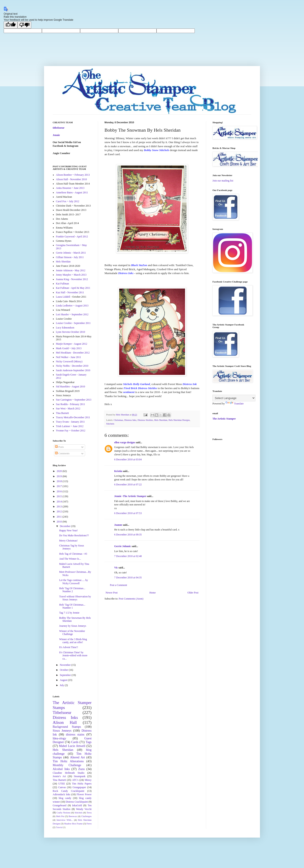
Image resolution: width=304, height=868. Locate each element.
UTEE (62, 784)
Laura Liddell (63, 297)
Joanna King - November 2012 (72, 279)
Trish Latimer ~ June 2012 (70, 426)
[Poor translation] (24, 25)
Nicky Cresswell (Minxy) (69, 361)
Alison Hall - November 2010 (71, 179)
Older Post (193, 593)
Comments (62, 453)
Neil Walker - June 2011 (68, 357)
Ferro (89, 824)
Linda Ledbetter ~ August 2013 (72, 306)
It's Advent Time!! (69, 647)
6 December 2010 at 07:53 (128, 513)
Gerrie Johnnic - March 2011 (71, 253)
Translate (234, 404)
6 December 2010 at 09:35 (128, 535)
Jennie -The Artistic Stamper (130, 496)
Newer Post (112, 593)
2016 (60, 491)
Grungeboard (59, 805)
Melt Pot (60, 816)
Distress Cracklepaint (77, 802)
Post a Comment (118, 585)
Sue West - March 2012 (68, 409)
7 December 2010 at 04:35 (128, 578)
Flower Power (84, 794)
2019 (60, 476)
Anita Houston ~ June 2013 (70, 188)
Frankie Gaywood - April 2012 (72, 237)
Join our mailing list (223, 181)
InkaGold (77, 805)
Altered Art (77, 757)
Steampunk (80, 776)
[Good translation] (11, 25)
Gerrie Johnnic (123, 546)
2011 (60, 517)
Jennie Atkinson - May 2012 (71, 270)
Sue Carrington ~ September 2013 (74, 400)
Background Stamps (67, 727)
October (64, 670)
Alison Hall (65, 722)
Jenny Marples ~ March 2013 (71, 275)
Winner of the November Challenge (72, 633)
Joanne (118, 525)
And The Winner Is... (70, 559)
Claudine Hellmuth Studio (69, 773)
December (65, 526)
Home (153, 593)
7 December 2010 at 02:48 (128, 556)
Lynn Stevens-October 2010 (70, 332)
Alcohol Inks (61, 769)
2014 (60, 502)
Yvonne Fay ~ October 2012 (71, 431)
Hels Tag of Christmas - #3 (73, 554)
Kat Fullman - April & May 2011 (73, 288)
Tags (89, 742)
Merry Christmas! (68, 541)
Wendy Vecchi (84, 809)
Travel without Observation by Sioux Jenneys (75, 598)
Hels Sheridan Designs (179, 420)
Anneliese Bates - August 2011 (72, 193)
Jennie (56, 135)
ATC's (75, 780)
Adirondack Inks (62, 794)
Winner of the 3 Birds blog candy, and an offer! (73, 641)
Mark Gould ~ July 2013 (69, 348)
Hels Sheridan (161, 420)
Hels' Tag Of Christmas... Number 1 (72, 606)
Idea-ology (59, 738)
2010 (60, 522)
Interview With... (65, 820)
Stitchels (110, 424)
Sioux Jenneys (62, 731)
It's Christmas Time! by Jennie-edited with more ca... (73, 656)
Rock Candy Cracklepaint (68, 791)
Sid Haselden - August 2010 (70, 387)
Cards (75, 742)
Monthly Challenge (67, 765)
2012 (60, 511)
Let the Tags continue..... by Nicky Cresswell (74, 582)
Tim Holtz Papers (82, 784)
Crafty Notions (63, 813)
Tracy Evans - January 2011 (70, 422)
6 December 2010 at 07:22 (128, 485)
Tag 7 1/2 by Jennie (69, 613)
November (66, 665)
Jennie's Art (59, 776)
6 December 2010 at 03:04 (128, 459)
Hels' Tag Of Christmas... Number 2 (72, 590)
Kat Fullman (62, 284)
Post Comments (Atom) (131, 599)
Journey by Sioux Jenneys (73, 626)
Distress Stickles (145, 420)
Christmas (118, 420)
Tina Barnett (62, 413)
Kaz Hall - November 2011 (70, 292)
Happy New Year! (68, 530)
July (62, 685)
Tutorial (59, 827)
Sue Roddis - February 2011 (70, 404)
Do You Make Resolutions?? (74, 535)
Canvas (62, 787)
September (66, 675)
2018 (60, 481)
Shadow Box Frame (73, 824)
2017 (60, 486)
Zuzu (82, 769)
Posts (59, 447)
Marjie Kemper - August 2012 (72, 344)
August (64, 680)
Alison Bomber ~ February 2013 (73, 175)
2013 (60, 507)
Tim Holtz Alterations (68, 761)
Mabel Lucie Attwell (72, 746)
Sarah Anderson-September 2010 (73, 370)
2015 (60, 496)
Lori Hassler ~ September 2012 (72, 314)
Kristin (118, 471)
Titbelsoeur (62, 713)
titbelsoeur (59, 128)
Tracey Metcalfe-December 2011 (73, 417)
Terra (89, 813)
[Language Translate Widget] (234, 398)
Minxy (88, 780)
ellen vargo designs (125, 442)
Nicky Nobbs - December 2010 (72, 366)
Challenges (86, 816)
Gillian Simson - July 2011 (70, 257)
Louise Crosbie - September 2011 (73, 323)
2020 (60, 471)
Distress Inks (130, 420)
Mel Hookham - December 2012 (73, 353)
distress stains (75, 734)
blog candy (65, 798)
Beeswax (73, 816)
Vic (116, 568)
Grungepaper (79, 787)
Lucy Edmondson (65, 328)
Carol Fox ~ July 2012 (68, 201)
